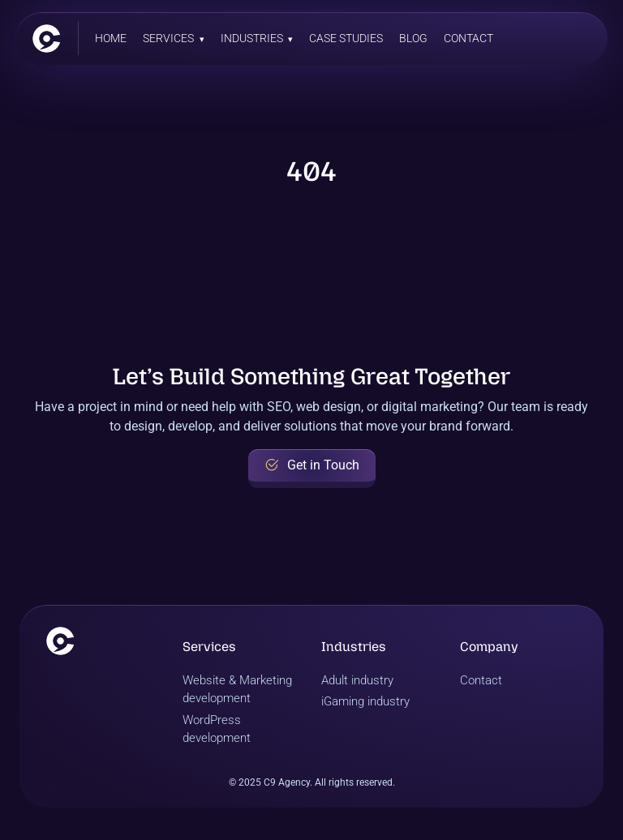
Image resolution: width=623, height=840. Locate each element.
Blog (413, 38)
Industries (252, 38)
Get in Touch (312, 465)
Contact (468, 38)
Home (111, 38)
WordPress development (217, 729)
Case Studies (346, 38)
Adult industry (357, 680)
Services (168, 38)
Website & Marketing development (237, 690)
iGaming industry (365, 701)
